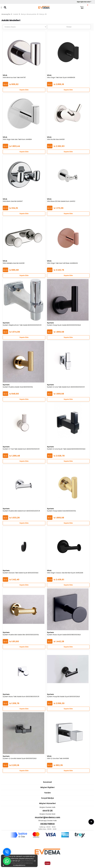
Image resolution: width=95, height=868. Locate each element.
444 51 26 (47, 811)
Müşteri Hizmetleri (47, 803)
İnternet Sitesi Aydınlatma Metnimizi (19, 863)
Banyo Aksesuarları (29, 14)
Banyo (42, 14)
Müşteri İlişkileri (47, 787)
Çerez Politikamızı (27, 861)
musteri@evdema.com (47, 817)
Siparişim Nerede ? (84, 2)
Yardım (47, 793)
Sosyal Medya (47, 798)
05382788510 (47, 824)
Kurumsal (47, 782)
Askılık (16, 14)
